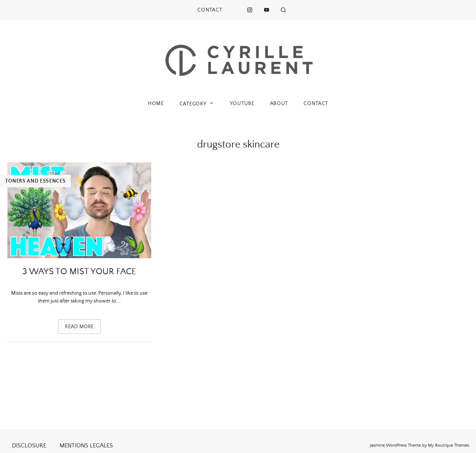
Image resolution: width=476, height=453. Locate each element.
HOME (156, 104)
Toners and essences (36, 181)
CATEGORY (197, 104)
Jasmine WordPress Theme (395, 445)
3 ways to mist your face (79, 272)
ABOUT (279, 104)
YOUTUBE (242, 104)
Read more (79, 327)
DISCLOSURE (29, 446)
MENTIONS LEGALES (86, 446)
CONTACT (210, 10)
